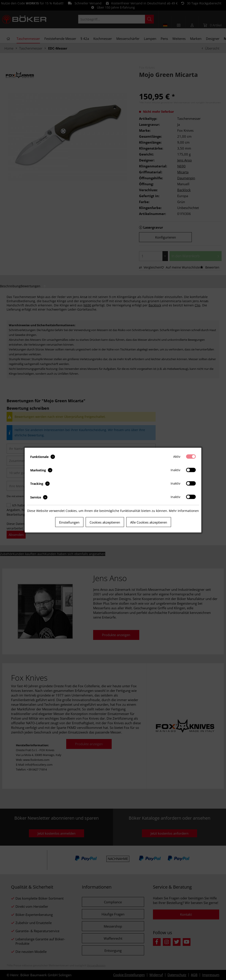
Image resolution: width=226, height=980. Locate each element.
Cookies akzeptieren (105, 522)
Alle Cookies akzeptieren (149, 522)
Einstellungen (69, 522)
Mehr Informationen (184, 510)
